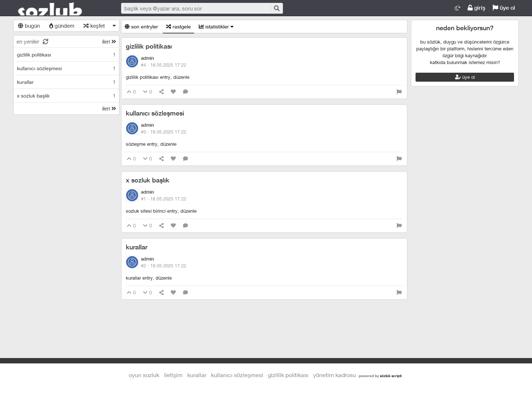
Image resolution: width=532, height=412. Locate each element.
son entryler (141, 26)
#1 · (164, 199)
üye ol (504, 8)
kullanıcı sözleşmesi (155, 113)
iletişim (173, 375)
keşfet (94, 26)
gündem (62, 26)
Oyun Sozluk (60, 8)
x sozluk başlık (148, 180)
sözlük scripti (391, 376)
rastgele (178, 26)
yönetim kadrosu (334, 375)
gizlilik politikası (149, 46)
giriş (476, 8)
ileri (109, 41)
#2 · (164, 266)
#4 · (164, 65)
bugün (29, 26)
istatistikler (216, 26)
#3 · (164, 132)
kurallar (137, 247)
